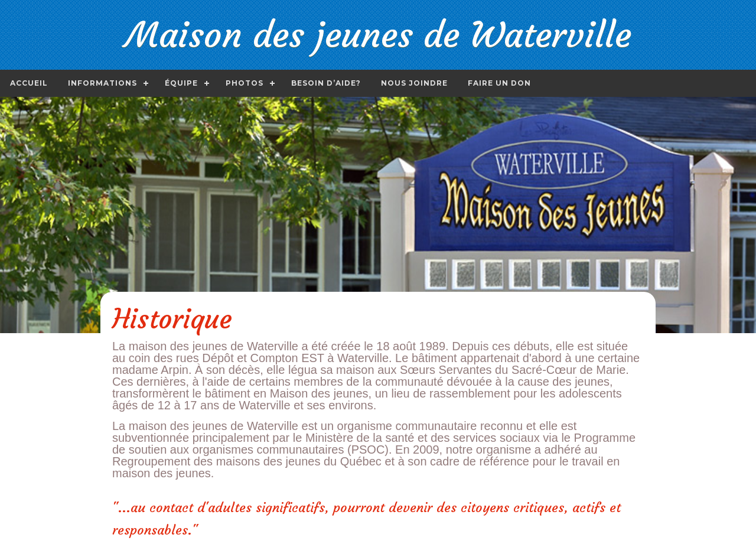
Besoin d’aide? (326, 83)
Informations (102, 83)
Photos (245, 83)
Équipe (181, 83)
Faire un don (499, 83)
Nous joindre (414, 83)
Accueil (29, 83)
